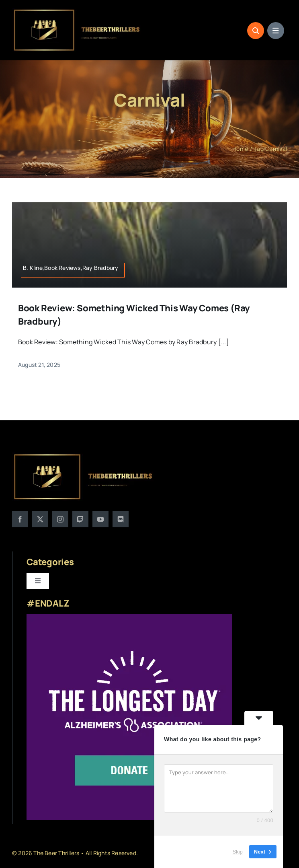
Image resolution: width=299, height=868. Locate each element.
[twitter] (40, 519)
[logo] (77, 11)
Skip (238, 852)
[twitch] (80, 519)
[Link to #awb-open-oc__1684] (276, 31)
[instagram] (60, 519)
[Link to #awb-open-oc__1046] (256, 31)
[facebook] (20, 519)
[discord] (121, 519)
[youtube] (100, 519)
